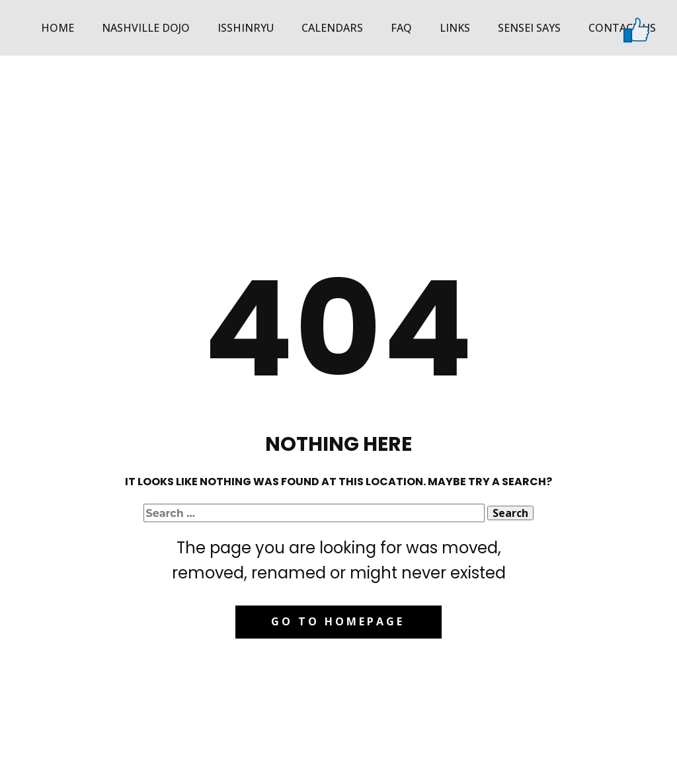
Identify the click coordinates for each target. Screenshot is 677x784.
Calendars (332, 28)
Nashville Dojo (146, 28)
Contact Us (622, 28)
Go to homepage (338, 621)
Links (455, 28)
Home (58, 28)
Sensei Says (529, 28)
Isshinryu (246, 28)
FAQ (401, 28)
